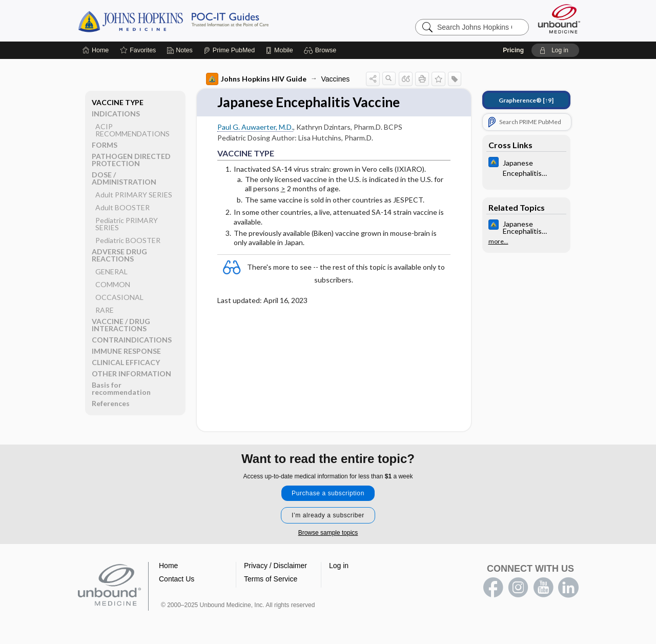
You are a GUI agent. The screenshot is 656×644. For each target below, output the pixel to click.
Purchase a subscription (328, 493)
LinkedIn (568, 588)
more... (498, 241)
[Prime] (229, 50)
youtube (543, 588)
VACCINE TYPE (118, 102)
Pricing (513, 50)
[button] (322, 50)
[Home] (96, 50)
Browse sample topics (328, 533)
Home (168, 566)
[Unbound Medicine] (559, 19)
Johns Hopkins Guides (205, 21)
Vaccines (336, 79)
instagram (518, 588)
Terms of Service (271, 579)
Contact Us (177, 579)
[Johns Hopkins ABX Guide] (526, 167)
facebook (493, 588)
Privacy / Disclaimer (275, 566)
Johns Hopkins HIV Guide (256, 79)
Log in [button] (339, 566)
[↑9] (526, 100)
